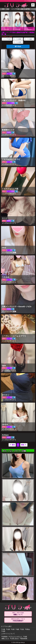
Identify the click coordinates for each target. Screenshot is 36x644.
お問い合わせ (14, 638)
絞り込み (18, 46)
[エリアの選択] (7, 39)
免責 (25, 637)
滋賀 (17, 629)
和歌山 (27, 629)
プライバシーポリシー (16, 637)
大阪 (8, 9)
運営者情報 (24, 638)
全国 (3, 631)
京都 (8, 629)
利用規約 (5, 637)
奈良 (22, 629)
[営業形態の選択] (18, 42)
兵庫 (13, 629)
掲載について (5, 638)
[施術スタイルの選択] (29, 39)
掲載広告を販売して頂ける (18, 620)
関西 (3, 9)
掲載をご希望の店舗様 (18, 614)
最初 (12, 445)
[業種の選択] (18, 39)
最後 (24, 445)
